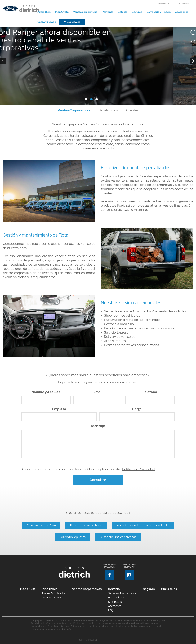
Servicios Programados (122, 593)
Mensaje (98, 426)
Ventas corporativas (85, 12)
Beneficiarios (108, 110)
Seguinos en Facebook (109, 572)
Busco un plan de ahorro (86, 525)
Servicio (114, 589)
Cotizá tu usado (47, 22)
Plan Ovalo (62, 12)
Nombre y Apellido (46, 392)
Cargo (137, 409)
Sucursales (74, 22)
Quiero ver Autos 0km (41, 525)
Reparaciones (116, 598)
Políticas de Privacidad (88, 640)
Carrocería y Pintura (159, 12)
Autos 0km (44, 12)
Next (193, 61)
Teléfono (150, 392)
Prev (3, 61)
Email (98, 392)
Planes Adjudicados (54, 593)
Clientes (132, 110)
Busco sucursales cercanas (118, 537)
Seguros (137, 12)
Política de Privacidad (138, 469)
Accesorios (182, 12)
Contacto (185, 4)
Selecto (123, 12)
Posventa (108, 12)
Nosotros (164, 4)
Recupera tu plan (52, 598)
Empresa (59, 409)
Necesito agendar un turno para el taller (143, 525)
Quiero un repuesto (73, 537)
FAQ (111, 610)
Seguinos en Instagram (129, 572)
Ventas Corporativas (74, 110)
